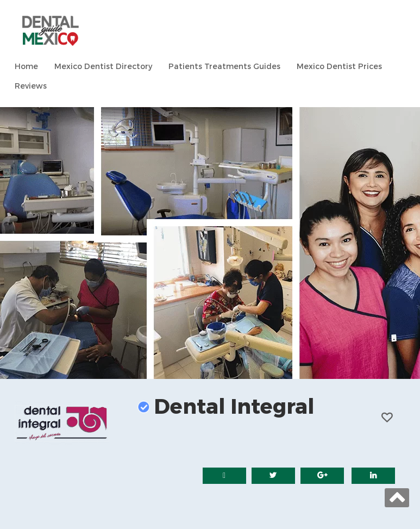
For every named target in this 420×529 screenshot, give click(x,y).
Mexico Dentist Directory (103, 67)
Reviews (31, 86)
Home (26, 67)
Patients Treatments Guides (224, 67)
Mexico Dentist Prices (339, 67)
